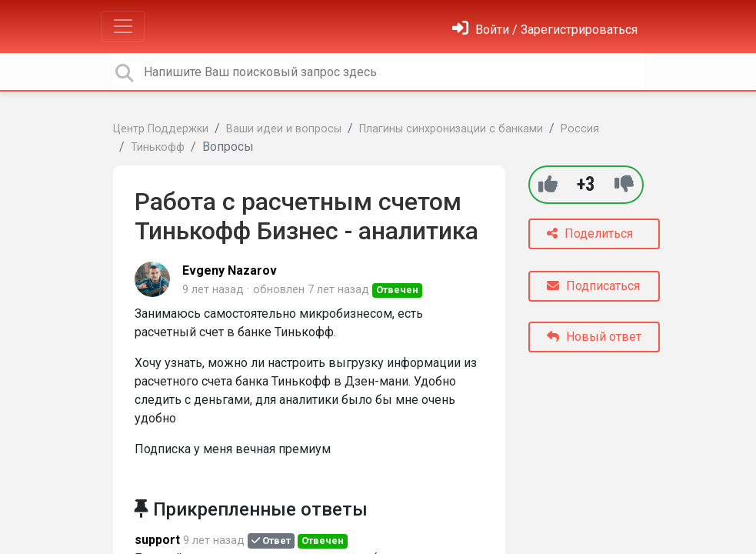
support (157, 540)
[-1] (624, 184)
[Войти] (545, 30)
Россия (580, 129)
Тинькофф (158, 147)
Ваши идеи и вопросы (284, 129)
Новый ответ (594, 337)
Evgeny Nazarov (230, 270)
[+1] (548, 184)
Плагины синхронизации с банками (451, 129)
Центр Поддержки (161, 129)
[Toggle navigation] (123, 26)
